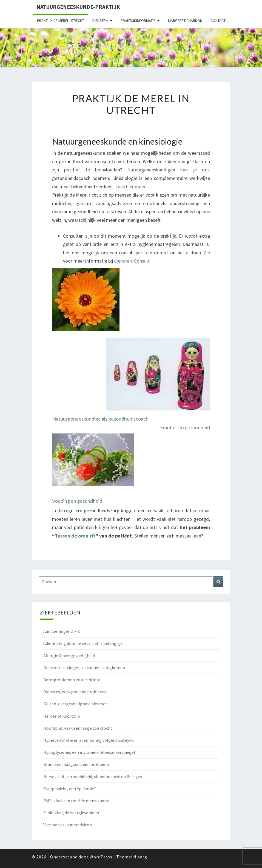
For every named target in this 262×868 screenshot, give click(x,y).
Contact (218, 21)
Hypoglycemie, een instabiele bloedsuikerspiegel (89, 752)
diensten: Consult (132, 261)
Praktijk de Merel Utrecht (61, 21)
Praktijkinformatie (138, 21)
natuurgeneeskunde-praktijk (78, 7)
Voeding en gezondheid (77, 501)
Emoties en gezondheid (185, 427)
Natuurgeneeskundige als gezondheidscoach (100, 419)
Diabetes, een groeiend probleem (75, 692)
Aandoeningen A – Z (62, 631)
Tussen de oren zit (75, 536)
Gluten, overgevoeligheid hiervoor (75, 704)
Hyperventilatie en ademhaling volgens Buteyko (89, 740)
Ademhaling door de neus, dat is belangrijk (83, 643)
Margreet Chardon (185, 21)
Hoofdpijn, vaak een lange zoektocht (78, 728)
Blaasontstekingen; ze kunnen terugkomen (84, 668)
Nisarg (140, 857)
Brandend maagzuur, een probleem (76, 764)
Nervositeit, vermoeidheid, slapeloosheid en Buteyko (93, 777)
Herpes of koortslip (62, 716)
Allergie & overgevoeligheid (69, 656)
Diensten (100, 21)
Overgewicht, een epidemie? (70, 789)
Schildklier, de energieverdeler (71, 813)
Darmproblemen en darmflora (72, 680)
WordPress (101, 857)
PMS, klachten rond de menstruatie (76, 801)
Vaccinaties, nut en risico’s (68, 825)
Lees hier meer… (133, 187)
